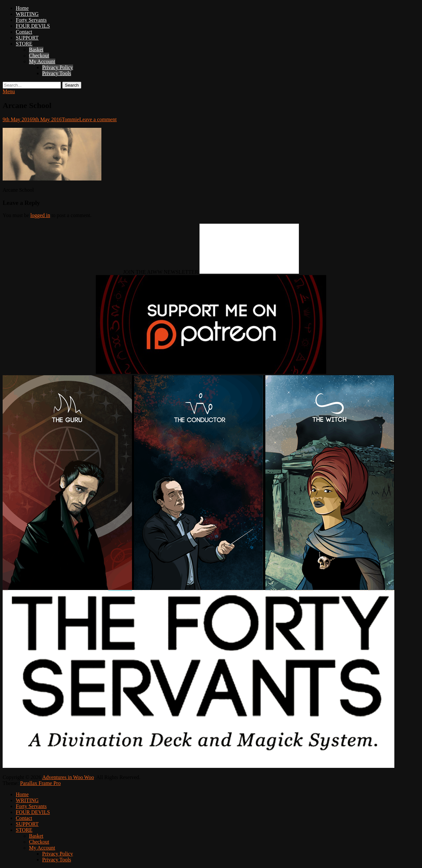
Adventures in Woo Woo (68, 777)
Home (22, 8)
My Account (42, 61)
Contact (24, 32)
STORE (24, 44)
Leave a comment (98, 119)
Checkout (39, 56)
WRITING (27, 14)
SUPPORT (27, 38)
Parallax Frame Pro (40, 783)
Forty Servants (31, 20)
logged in (40, 215)
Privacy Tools (57, 73)
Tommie (71, 119)
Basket (36, 50)
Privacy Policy (58, 67)
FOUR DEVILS (33, 26)
